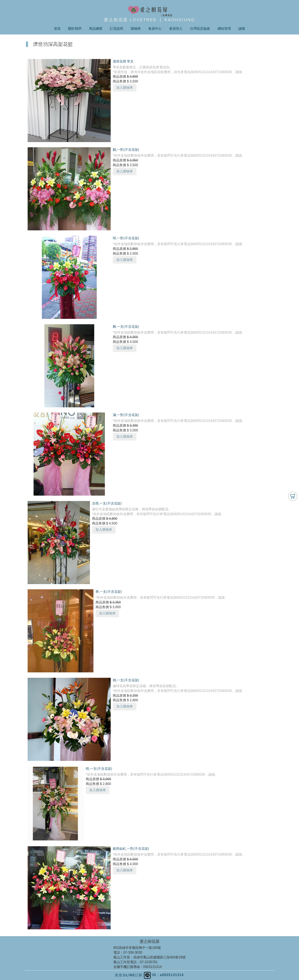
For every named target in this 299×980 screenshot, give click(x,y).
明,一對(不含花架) (126, 238)
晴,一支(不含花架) (99, 769)
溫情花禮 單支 (123, 61)
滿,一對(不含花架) (126, 415)
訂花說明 (116, 29)
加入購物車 (125, 88)
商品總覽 (96, 29)
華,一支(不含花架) (109, 592)
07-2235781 (149, 962)
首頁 (57, 29)
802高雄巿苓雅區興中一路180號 (137, 948)
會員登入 (176, 29)
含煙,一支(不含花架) (107, 503)
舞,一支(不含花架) (126, 327)
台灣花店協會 (200, 29)
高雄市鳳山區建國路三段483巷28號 (160, 957)
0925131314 (153, 967)
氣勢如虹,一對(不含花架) (131, 849)
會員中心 (155, 29)
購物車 (136, 29)
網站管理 (224, 29)
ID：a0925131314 (164, 975)
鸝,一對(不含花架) (126, 150)
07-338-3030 (133, 952)
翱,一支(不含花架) (126, 680)
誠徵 (242, 29)
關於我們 (75, 29)
